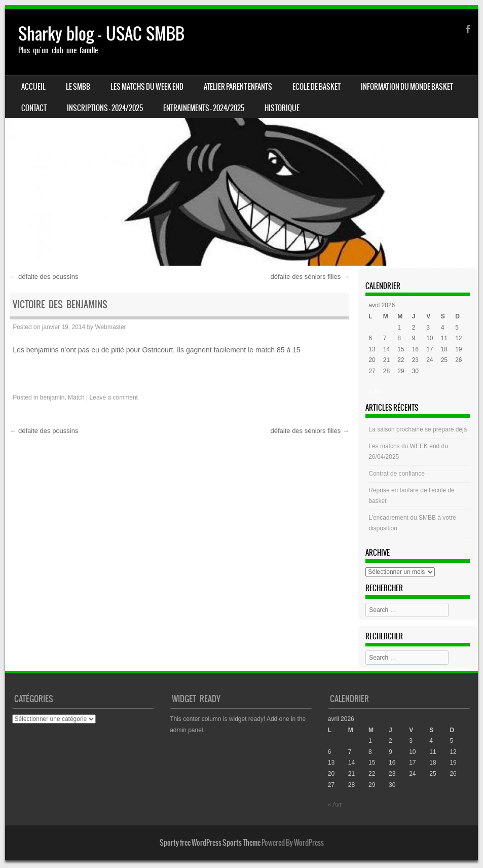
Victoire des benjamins (60, 304)
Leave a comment (114, 397)
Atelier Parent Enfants (238, 87)
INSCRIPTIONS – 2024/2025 (105, 108)
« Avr (375, 391)
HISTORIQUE (282, 108)
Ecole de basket (317, 87)
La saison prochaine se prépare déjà (418, 429)
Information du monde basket (407, 87)
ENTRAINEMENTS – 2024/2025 (204, 108)
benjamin (52, 397)
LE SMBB (78, 87)
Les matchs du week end (147, 87)
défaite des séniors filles (309, 277)
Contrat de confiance (397, 474)
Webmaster (110, 327)
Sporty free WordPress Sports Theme (210, 843)
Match (76, 397)
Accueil (33, 87)
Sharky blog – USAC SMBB (101, 34)
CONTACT (34, 108)
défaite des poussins (44, 277)
